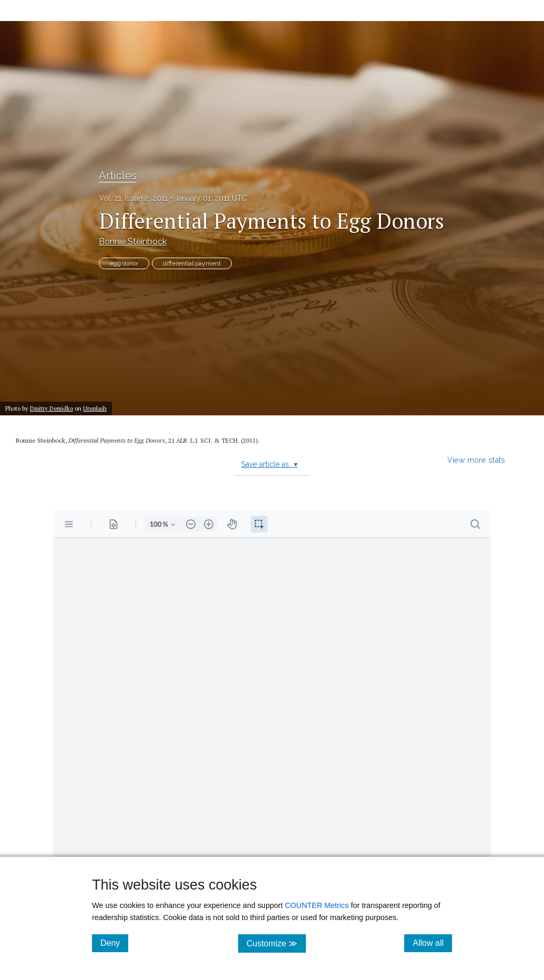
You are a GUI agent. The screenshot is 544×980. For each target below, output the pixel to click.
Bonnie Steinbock (133, 242)
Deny (114, 943)
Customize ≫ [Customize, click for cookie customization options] (276, 943)
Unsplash (95, 408)
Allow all (432, 943)
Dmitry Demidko (52, 408)
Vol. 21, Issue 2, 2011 (133, 198)
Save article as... (269, 464)
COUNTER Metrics (317, 905)
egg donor (124, 263)
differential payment (192, 263)
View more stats (476, 460)
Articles (118, 176)
